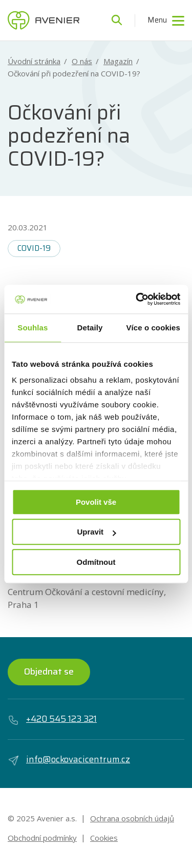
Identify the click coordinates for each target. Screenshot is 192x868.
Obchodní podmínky (42, 838)
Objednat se (49, 672)
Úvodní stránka (34, 61)
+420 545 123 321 (52, 719)
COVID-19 (34, 248)
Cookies (104, 838)
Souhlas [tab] (33, 328)
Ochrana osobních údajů (132, 818)
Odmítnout (96, 562)
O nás (82, 61)
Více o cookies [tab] (153, 328)
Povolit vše (96, 502)
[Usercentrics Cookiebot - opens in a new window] (137, 299)
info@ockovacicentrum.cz (69, 760)
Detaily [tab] (90, 328)
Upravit (96, 532)
